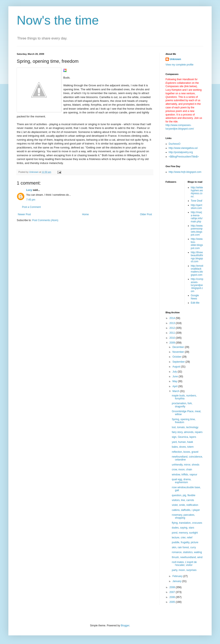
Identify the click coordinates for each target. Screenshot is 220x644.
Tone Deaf (197, 201)
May (175, 381)
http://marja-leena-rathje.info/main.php (197, 217)
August (177, 367)
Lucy (29, 190)
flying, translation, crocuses (187, 523)
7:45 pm (31, 200)
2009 (173, 343)
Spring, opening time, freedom (184, 421)
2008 (173, 587)
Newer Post (24, 214)
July (175, 372)
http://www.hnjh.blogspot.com (185, 172)
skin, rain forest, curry (184, 547)
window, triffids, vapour (184, 475)
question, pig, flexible (184, 495)
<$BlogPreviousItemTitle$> (184, 157)
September (179, 362)
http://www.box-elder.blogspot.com (197, 243)
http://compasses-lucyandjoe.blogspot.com (197, 285)
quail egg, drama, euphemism (182, 481)
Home (85, 214)
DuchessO (175, 144)
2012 (173, 328)
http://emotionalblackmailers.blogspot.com (197, 270)
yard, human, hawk (182, 442)
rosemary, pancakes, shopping (183, 516)
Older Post (146, 214)
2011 (173, 333)
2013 (173, 323)
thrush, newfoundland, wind (187, 557)
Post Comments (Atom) (45, 220)
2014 (173, 318)
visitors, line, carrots (183, 500)
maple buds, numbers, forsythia (184, 397)
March (176, 391)
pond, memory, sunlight (185, 533)
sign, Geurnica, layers (184, 437)
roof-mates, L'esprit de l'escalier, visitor (184, 564)
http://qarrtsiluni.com (197, 207)
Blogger (125, 626)
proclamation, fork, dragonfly (182, 405)
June (175, 376)
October (177, 357)
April (175, 386)
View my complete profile (179, 65)
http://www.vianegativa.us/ (183, 148)
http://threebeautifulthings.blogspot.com (197, 257)
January (177, 581)
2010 (173, 338)
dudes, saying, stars (183, 528)
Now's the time (58, 20)
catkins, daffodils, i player (186, 510)
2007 (173, 592)
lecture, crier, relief (182, 538)
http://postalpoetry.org (181, 152)
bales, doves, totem (183, 447)
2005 (173, 602)
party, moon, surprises (184, 570)
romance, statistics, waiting (187, 552)
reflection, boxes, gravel (185, 452)
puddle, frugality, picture (185, 542)
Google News (195, 297)
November (179, 352)
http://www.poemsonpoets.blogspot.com (197, 230)
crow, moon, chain (182, 470)
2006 (173, 597)
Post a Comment (31, 207)
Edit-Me (195, 303)
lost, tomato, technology (185, 427)
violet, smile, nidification (185, 505)
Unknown (175, 59)
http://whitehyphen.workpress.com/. (197, 192)
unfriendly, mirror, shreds (186, 465)
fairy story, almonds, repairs (187, 432)
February (178, 576)
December (179, 347)
